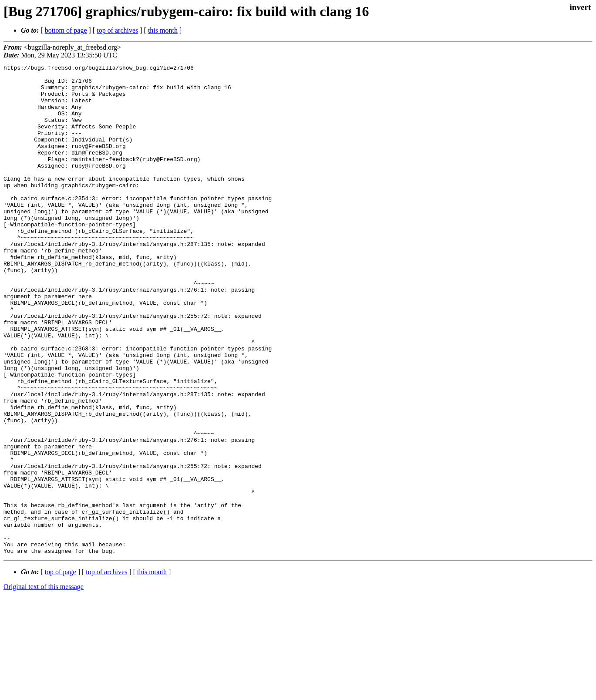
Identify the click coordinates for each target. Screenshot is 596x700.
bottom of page (66, 30)
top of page (61, 670)
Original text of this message (44, 685)
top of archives (117, 30)
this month (163, 30)
